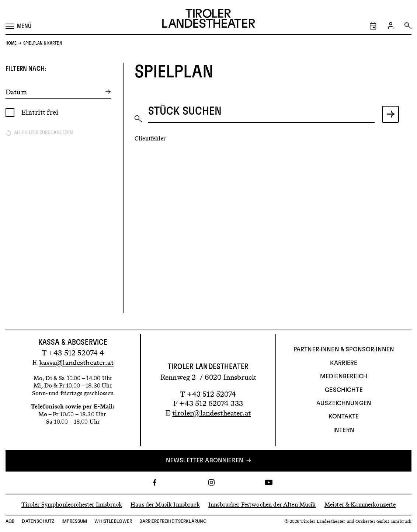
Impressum (74, 521)
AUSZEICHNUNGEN (344, 403)
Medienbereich (344, 376)
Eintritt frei (40, 112)
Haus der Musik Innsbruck (165, 504)
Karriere (344, 363)
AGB (10, 521)
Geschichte (344, 390)
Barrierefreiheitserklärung (173, 521)
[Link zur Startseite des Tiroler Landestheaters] (208, 19)
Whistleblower (113, 521)
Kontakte (344, 417)
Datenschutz (38, 521)
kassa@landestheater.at (76, 362)
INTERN (344, 430)
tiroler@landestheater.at (211, 413)
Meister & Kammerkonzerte (360, 504)
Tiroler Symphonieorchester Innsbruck (72, 504)
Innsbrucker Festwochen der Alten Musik (262, 504)
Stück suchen (185, 111)
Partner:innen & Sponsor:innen (344, 350)
